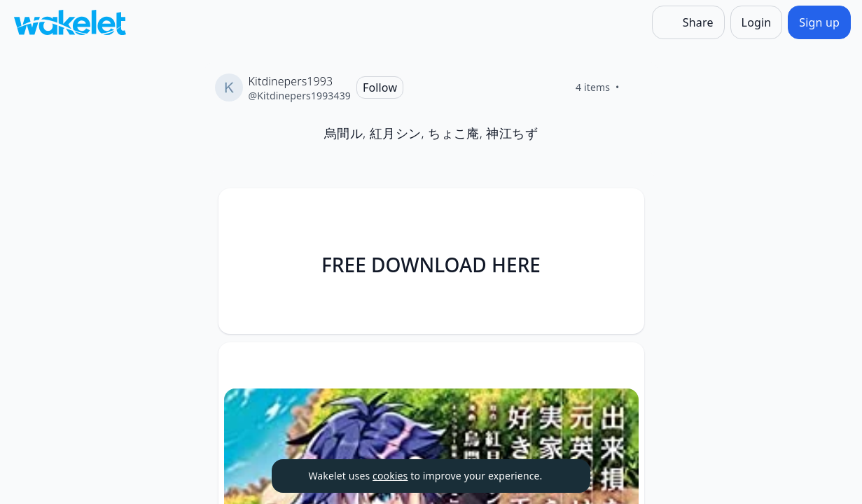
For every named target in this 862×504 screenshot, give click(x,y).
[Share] (688, 22)
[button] (622, 212)
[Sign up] (819, 22)
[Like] (637, 87)
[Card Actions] (622, 211)
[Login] (757, 22)
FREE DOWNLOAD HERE (431, 265)
